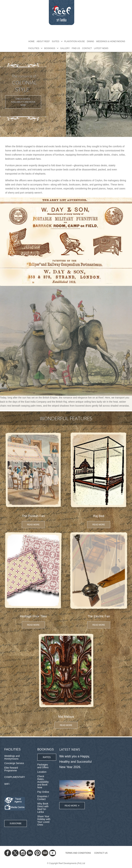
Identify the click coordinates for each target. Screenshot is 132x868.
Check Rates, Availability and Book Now (23, 102)
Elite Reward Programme (11, 769)
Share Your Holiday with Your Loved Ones (44, 821)
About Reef (43, 41)
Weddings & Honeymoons (111, 41)
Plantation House (75, 41)
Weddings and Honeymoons (12, 757)
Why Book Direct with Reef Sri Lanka (43, 808)
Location (42, 772)
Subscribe (16, 823)
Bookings (50, 48)
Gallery (65, 48)
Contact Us (101, 853)
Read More (33, 525)
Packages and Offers (43, 766)
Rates (47, 757)
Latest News (101, 48)
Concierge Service (14, 763)
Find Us (76, 48)
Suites (55, 41)
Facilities (34, 48)
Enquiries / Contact (43, 798)
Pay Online (43, 792)
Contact (87, 48)
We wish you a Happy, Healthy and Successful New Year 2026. (75, 762)
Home (31, 41)
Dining (90, 41)
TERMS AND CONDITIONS (78, 853)
